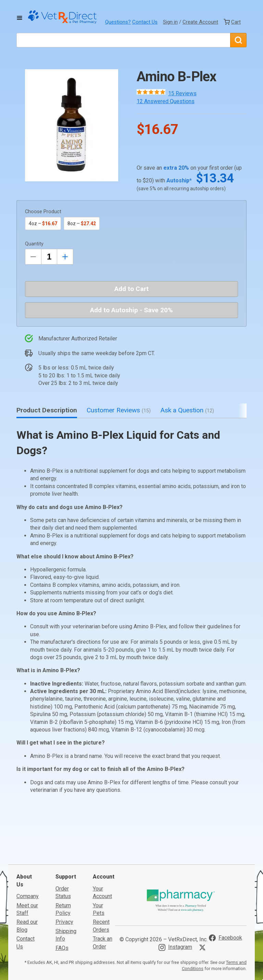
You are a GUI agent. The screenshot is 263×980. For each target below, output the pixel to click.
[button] (72, 125)
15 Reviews (182, 93)
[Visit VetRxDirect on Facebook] (226, 886)
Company (28, 845)
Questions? (118, 22)
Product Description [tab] (47, 410)
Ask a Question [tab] (187, 410)
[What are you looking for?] (123, 40)
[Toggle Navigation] (20, 18)
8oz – (82, 223)
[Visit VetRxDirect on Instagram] (175, 896)
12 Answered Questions (166, 101)
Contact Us (145, 22)
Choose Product (43, 212)
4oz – (43, 223)
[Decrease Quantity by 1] (33, 257)
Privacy (64, 870)
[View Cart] (232, 22)
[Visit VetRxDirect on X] (204, 896)
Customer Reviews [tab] (119, 410)
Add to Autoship (131, 310)
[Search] (238, 40)
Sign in (170, 22)
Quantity (34, 244)
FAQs (62, 896)
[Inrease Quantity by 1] (65, 257)
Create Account (200, 22)
